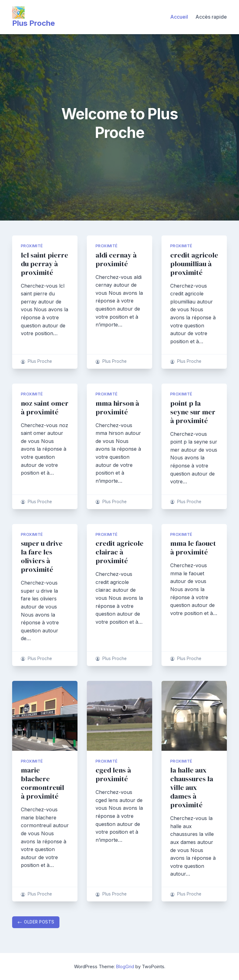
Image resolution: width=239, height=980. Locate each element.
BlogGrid (125, 966)
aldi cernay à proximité (116, 260)
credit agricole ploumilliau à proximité (194, 264)
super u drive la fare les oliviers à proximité (42, 556)
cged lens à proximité (113, 775)
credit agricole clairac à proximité (119, 552)
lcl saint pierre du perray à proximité (45, 264)
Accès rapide (211, 17)
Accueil (179, 17)
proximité (32, 246)
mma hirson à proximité (117, 408)
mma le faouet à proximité (193, 548)
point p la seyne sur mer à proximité (193, 412)
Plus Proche (33, 23)
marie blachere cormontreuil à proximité (42, 783)
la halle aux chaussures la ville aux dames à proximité (192, 788)
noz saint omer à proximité (45, 408)
